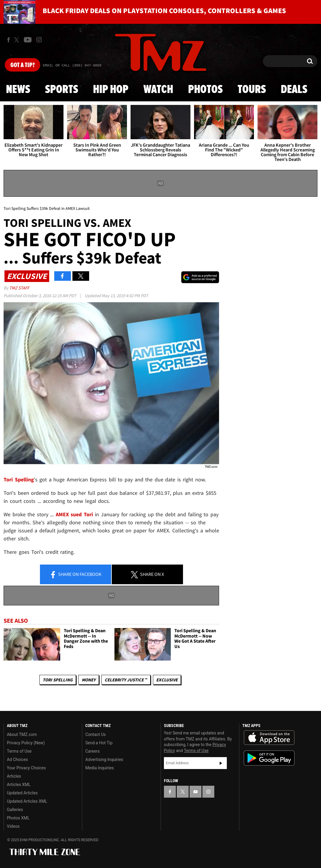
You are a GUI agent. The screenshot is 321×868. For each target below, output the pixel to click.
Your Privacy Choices (26, 768)
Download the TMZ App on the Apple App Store (269, 738)
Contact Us (96, 734)
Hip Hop (111, 90)
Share (75, 575)
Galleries (15, 810)
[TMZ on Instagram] (39, 40)
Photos (205, 90)
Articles (14, 776)
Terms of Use (19, 751)
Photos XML (18, 818)
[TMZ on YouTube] (196, 792)
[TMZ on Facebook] (8, 40)
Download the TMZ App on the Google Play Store (269, 758)
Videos (13, 826)
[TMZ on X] (17, 40)
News (18, 90)
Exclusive (167, 680)
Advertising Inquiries (104, 759)
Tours (252, 90)
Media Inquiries (99, 768)
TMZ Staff (19, 288)
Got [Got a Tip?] (23, 65)
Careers (92, 751)
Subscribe (221, 763)
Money (89, 680)
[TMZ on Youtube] (28, 40)
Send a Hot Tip (99, 743)
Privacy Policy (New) (26, 743)
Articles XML (19, 785)
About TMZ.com (22, 734)
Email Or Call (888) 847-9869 (72, 66)
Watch (158, 90)
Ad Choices (17, 759)
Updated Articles (22, 793)
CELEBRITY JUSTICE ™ (126, 680)
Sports (62, 90)
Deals (294, 90)
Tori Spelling (58, 680)
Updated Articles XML (27, 801)
